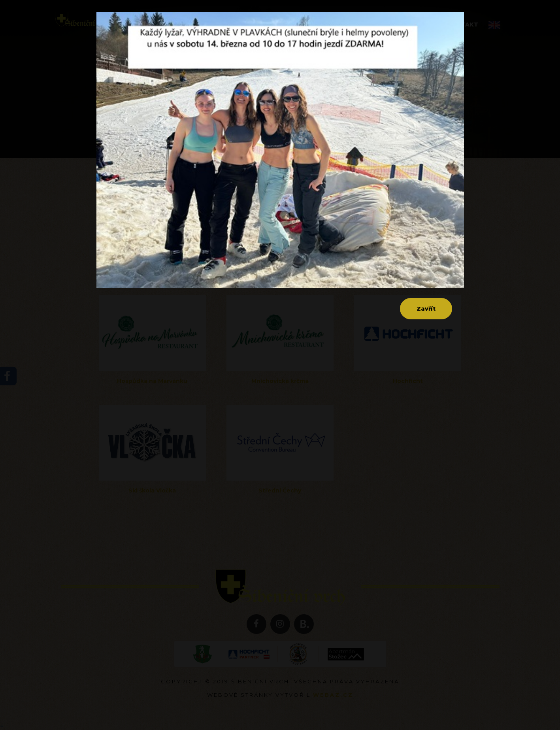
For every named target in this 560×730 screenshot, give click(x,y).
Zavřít (426, 309)
